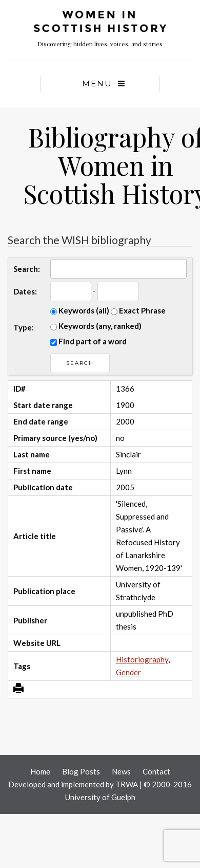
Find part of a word (88, 341)
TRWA (127, 784)
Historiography (142, 659)
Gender (128, 672)
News (121, 771)
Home (40, 771)
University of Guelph (100, 797)
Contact (156, 771)
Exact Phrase (138, 310)
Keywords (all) (80, 310)
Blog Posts (81, 771)
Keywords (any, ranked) (96, 326)
